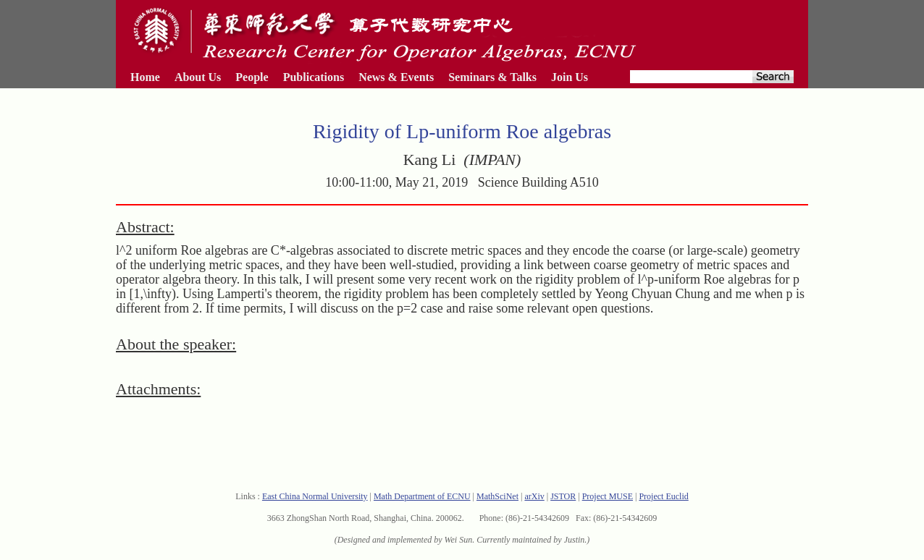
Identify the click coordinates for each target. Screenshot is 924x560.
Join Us (570, 77)
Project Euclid (663, 496)
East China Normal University (315, 496)
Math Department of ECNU (422, 496)
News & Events (396, 77)
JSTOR (563, 496)
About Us (198, 77)
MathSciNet (497, 496)
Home (145, 77)
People (252, 77)
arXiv (534, 496)
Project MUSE (608, 496)
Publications (314, 77)
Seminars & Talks (492, 77)
